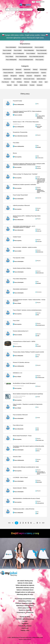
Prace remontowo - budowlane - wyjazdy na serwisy (25, 247)
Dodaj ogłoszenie (40, 2)
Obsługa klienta (17, 79)
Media (45, 76)
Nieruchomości (8, 79)
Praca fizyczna (5, 82)
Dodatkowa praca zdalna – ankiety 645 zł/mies (24, 509)
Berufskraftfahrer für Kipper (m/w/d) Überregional (24, 383)
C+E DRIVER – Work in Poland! (20, 478)
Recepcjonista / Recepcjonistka (20, 132)
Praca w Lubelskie (39, 47)
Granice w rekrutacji (25, 610)
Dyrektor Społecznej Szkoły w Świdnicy (22, 268)
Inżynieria (43, 73)
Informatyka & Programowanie (32, 73)
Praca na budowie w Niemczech (20, 415)
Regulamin (25, 624)
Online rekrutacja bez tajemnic (25, 585)
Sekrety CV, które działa (25, 583)
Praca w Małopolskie (29, 50)
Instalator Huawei (17, 237)
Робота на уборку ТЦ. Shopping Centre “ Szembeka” (25, 174)
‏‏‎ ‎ (33, 2)
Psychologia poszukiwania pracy (25, 599)
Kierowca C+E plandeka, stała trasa (21, 362)
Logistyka (6, 76)
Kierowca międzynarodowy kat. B (21, 331)
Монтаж (15, 153)
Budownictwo (27, 69)
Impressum (25, 628)
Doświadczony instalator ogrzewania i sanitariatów (24, 185)
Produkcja (19, 82)
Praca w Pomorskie (42, 53)
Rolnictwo (27, 82)
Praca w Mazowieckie (41, 50)
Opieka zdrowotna (41, 79)
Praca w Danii (16, 321)
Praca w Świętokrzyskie (21, 57)
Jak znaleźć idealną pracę (25, 581)
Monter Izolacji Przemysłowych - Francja (22, 436)
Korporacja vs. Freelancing (25, 612)
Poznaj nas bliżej (25, 617)
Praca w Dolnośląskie (11, 47)
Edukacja (35, 69)
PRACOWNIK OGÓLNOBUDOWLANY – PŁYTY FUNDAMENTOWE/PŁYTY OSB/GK (24, 227)
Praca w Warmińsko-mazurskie (36, 57)
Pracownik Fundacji (17, 101)
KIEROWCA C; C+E (18, 373)
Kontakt (25, 621)
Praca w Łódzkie (18, 50)
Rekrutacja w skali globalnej (25, 606)
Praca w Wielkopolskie (11, 60)
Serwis (41, 82)
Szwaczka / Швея (17, 457)
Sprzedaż (9, 85)
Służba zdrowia (23, 85)
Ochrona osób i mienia (29, 79)
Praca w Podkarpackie (19, 53)
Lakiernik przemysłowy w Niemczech (21, 205)
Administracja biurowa (8, 69)
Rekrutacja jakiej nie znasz (25, 594)
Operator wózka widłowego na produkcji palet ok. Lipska (26, 467)
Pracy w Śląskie (9, 57)
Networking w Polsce (25, 601)
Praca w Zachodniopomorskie (26, 60)
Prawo (13, 82)
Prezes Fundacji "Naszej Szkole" (20, 195)
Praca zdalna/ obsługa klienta (20, 279)
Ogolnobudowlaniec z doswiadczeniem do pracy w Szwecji (26, 498)
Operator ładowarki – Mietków (20, 488)
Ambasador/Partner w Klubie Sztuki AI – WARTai (24, 341)
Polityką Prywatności (27, 639)
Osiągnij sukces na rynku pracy (25, 592)
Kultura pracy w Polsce (25, 608)
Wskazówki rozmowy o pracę (25, 588)
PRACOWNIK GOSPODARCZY (20, 289)
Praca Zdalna (16, 143)
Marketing (22, 76)
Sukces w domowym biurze (25, 590)
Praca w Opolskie (7, 53)
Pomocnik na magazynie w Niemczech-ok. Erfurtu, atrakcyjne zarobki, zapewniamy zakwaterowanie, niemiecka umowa (29, 164)
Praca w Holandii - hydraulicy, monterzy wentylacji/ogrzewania (27, 310)
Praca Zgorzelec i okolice (19, 258)
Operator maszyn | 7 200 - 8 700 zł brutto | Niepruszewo (26, 122)
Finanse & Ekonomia (8, 73)
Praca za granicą (39, 60)
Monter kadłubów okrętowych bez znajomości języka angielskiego (28, 394)
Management (14, 76)
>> (43, 523)
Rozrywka (34, 82)
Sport (46, 82)
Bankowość (19, 69)
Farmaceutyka (43, 69)
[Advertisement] (25, 22)
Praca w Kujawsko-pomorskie (25, 47)
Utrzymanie (29, 76)
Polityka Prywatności (25, 626)
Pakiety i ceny (25, 630)
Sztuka (16, 85)
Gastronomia (19, 73)
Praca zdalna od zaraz (18, 425)
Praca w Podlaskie (31, 53)
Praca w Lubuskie (7, 50)
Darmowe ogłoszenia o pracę (25, 619)
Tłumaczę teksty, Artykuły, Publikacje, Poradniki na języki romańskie (28, 352)
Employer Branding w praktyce (25, 603)
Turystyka (32, 85)
